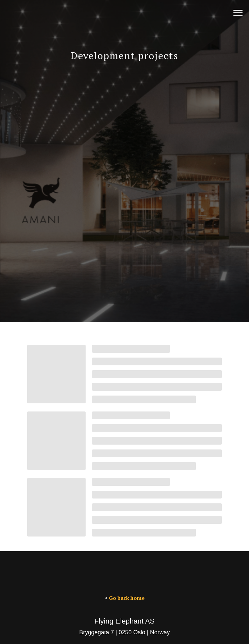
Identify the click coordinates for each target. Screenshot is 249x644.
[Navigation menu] (238, 13)
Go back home (127, 598)
